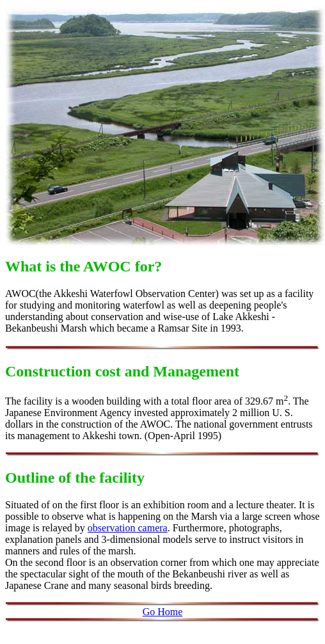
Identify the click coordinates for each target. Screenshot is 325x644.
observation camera (128, 528)
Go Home (163, 612)
